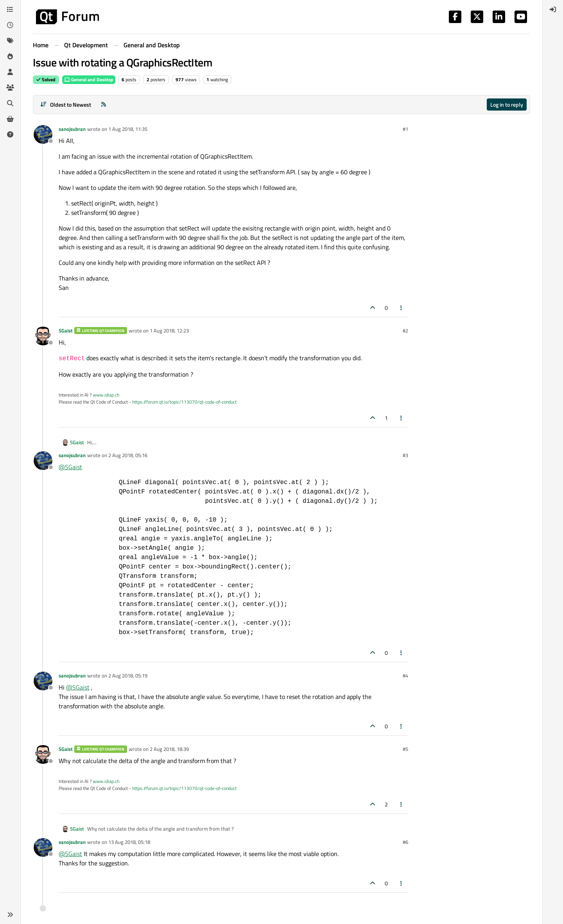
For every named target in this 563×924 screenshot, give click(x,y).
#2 (405, 331)
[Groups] (10, 88)
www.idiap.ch (106, 395)
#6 (405, 842)
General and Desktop (89, 80)
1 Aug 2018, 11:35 (128, 129)
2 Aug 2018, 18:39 (169, 749)
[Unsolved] (10, 134)
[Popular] (10, 56)
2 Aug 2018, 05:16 (128, 455)
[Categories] (10, 9)
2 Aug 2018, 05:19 (128, 676)
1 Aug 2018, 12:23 (169, 331)
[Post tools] (402, 308)
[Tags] (10, 41)
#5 (405, 749)
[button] (10, 915)
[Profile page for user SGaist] (43, 336)
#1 (405, 129)
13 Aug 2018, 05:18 (129, 842)
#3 (405, 455)
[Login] (553, 9)
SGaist (66, 331)
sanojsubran (72, 129)
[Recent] (10, 25)
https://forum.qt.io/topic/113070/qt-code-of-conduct (184, 402)
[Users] (10, 72)
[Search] (10, 103)
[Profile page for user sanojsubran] (43, 134)
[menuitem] (553, 9)
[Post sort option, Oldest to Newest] (65, 105)
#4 (405, 676)
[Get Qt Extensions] (10, 119)
